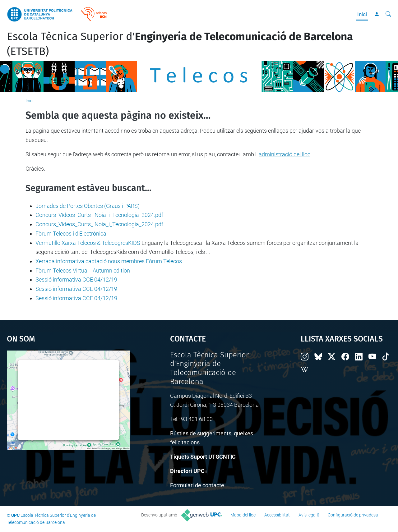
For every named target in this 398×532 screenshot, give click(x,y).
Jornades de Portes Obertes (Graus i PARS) (88, 206)
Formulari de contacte (197, 485)
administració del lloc (285, 154)
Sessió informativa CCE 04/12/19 (76, 280)
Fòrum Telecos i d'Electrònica (71, 234)
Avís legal (308, 515)
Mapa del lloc (243, 515)
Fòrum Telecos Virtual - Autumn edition (83, 271)
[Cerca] (388, 14)
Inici (362, 14)
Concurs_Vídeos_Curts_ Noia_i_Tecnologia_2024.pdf (99, 215)
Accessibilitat (277, 515)
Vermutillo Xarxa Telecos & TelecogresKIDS (88, 243)
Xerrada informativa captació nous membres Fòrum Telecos (109, 261)
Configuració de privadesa (353, 515)
